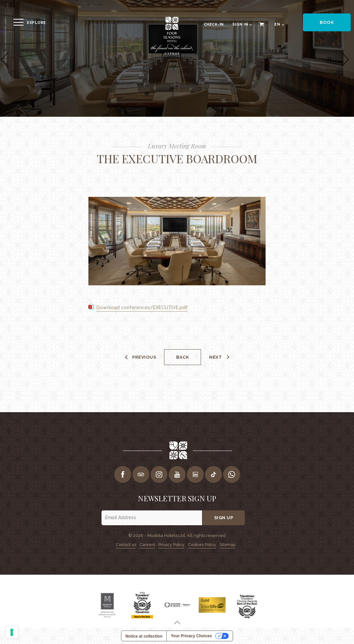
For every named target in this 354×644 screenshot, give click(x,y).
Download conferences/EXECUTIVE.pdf (142, 308)
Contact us (126, 545)
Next (215, 357)
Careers (147, 545)
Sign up (224, 518)
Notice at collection (144, 636)
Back (183, 357)
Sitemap (227, 545)
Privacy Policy (171, 545)
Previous (144, 357)
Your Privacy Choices (191, 636)
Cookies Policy (202, 545)
